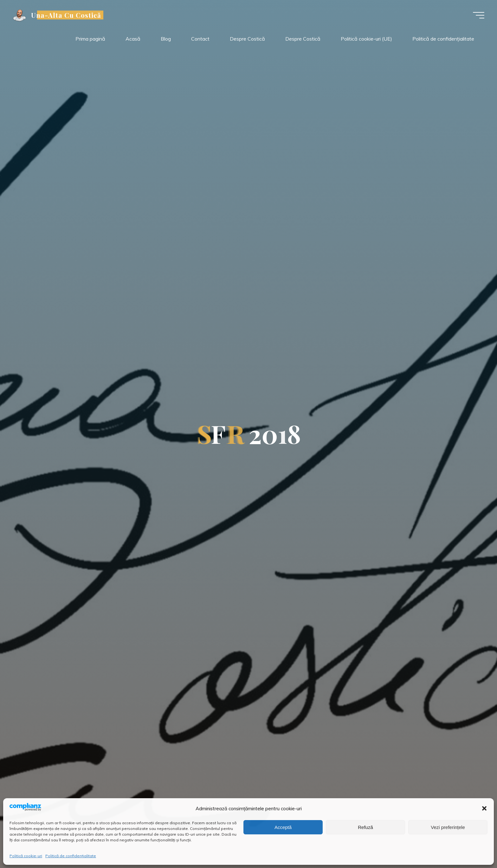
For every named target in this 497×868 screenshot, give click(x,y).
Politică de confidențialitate (71, 856)
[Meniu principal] (479, 15)
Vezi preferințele (448, 827)
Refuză (365, 827)
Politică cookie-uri (26, 856)
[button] (484, 808)
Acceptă (283, 827)
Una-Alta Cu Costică (66, 15)
